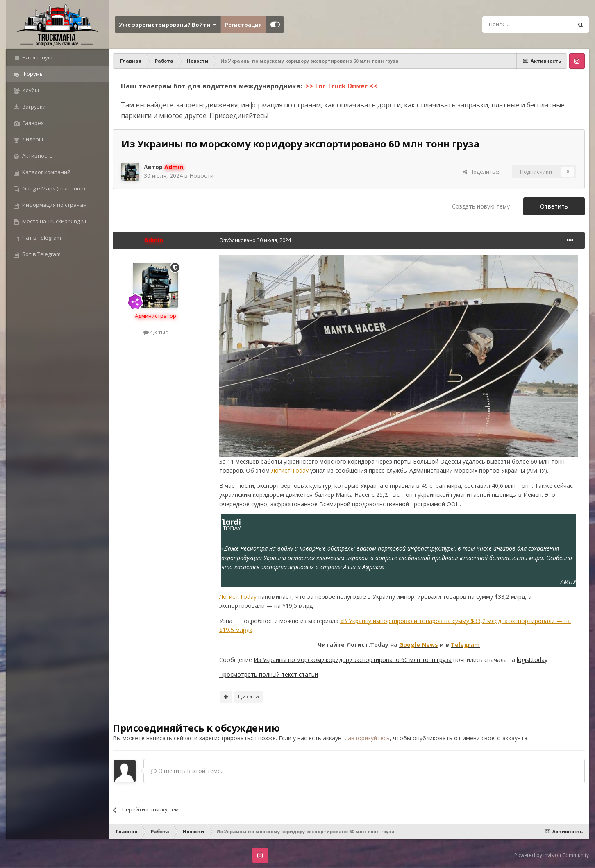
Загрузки (33, 107)
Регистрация (243, 25)
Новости (201, 176)
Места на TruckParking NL (54, 221)
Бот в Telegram (41, 254)
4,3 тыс (156, 332)
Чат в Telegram (41, 238)
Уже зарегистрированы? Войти (168, 25)
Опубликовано (255, 240)
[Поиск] (509, 25)
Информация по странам (54, 205)
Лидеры (32, 139)
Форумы (32, 74)
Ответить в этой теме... (188, 771)
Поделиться (482, 172)
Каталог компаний (46, 172)
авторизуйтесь (369, 738)
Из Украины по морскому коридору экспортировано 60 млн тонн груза (353, 660)
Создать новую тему (481, 206)
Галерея (33, 123)
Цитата (249, 697)
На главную (37, 57)
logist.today (532, 660)
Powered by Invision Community (552, 855)
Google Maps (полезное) (53, 188)
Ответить (554, 206)
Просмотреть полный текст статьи (269, 674)
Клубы (30, 90)
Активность (37, 156)
